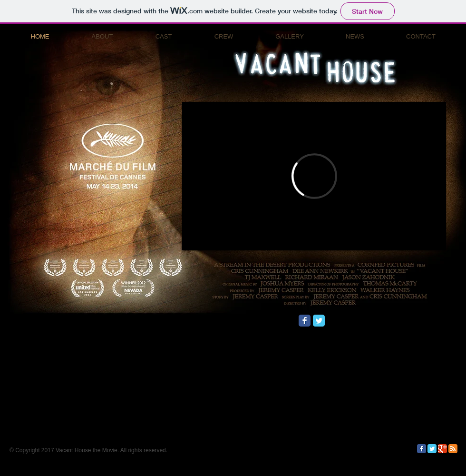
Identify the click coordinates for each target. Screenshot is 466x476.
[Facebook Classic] (305, 321)
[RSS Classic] (453, 449)
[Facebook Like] (387, 324)
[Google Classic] (442, 449)
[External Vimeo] (314, 176)
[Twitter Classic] (319, 321)
